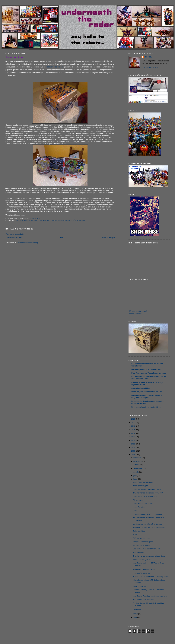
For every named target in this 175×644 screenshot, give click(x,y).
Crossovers (36, 220)
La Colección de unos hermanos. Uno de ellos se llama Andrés (149, 378)
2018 (134, 419)
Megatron (60, 220)
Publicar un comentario (15, 234)
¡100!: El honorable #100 (143, 504)
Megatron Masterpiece (54, 67)
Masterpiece (49, 220)
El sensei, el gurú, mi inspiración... (146, 407)
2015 (134, 430)
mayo (136, 614)
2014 (134, 433)
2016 (134, 426)
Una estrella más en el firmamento (146, 549)
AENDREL (148, 57)
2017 (134, 423)
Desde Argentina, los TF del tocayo (146, 369)
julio (135, 475)
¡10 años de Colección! (138, 311)
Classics (26, 220)
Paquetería (71, 220)
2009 (134, 451)
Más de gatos (138, 552)
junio (136, 479)
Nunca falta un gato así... (143, 559)
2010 (134, 447)
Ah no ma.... (138, 500)
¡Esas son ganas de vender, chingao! (148, 514)
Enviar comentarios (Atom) (27, 243)
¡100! (135, 511)
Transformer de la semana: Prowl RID (148, 493)
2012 (134, 440)
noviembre (138, 461)
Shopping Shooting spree (143, 542)
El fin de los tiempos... (142, 538)
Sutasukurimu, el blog (141, 388)
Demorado (137, 609)
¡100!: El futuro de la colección (145, 496)
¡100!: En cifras (139, 507)
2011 (134, 444)
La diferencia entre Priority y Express (147, 524)
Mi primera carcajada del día (144, 569)
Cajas (18, 220)
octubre (137, 465)
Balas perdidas (14, 57)
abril (135, 617)
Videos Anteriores (135, 314)
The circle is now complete (143, 600)
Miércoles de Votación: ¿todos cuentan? (149, 527)
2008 (134, 455)
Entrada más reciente (14, 238)
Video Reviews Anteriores (143, 482)
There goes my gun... (141, 486)
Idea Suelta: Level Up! (142, 573)
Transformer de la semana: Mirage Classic (150, 556)
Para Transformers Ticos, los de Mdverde (149, 373)
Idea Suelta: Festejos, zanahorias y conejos (150, 596)
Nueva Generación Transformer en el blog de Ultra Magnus (147, 396)
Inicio (62, 238)
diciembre (138, 458)
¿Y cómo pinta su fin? (142, 545)
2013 (134, 437)
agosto (136, 472)
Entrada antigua (109, 238)
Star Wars (81, 220)
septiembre (138, 468)
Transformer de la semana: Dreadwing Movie (151, 576)
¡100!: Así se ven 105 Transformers (147, 489)
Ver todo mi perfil (150, 68)
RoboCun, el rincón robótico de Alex (147, 392)
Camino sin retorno (140, 586)
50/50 (135, 535)
